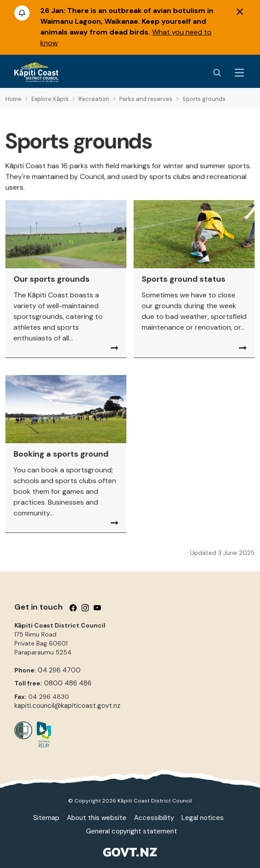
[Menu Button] (239, 73)
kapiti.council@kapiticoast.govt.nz (67, 706)
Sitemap (46, 818)
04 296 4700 (59, 670)
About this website (97, 818)
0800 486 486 (68, 683)
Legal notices (203, 818)
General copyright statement (132, 831)
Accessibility (154, 818)
